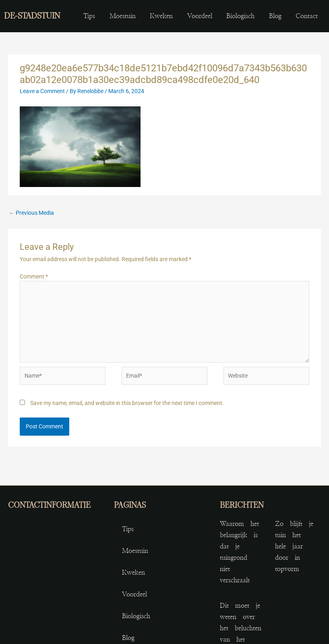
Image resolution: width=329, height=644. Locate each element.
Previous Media (31, 213)
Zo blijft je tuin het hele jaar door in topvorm (294, 546)
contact (307, 16)
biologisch (240, 16)
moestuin (123, 16)
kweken (161, 16)
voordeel (200, 16)
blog (275, 16)
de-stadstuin (32, 16)
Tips (89, 16)
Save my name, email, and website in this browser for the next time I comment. (127, 403)
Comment (34, 276)
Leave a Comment (42, 91)
